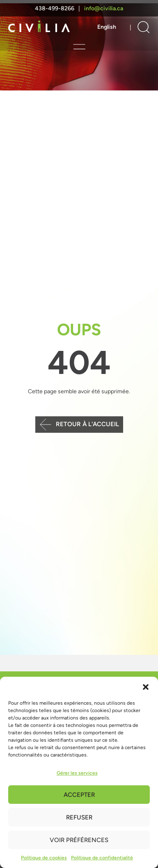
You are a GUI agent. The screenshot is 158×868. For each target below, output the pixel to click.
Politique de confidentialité (102, 858)
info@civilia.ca (104, 8)
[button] (146, 687)
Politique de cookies (44, 858)
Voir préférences (79, 840)
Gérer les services (77, 773)
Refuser (79, 817)
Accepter (79, 795)
